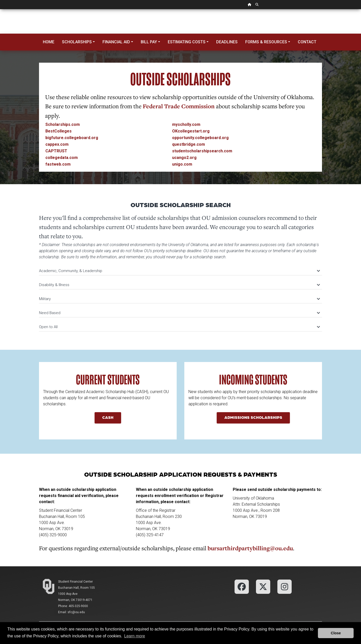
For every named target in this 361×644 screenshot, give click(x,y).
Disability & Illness (179, 285)
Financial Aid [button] (116, 42)
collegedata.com (62, 158)
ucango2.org (184, 158)
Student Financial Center (75, 582)
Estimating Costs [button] (187, 42)
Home (49, 42)
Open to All (179, 327)
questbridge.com (189, 144)
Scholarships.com (63, 124)
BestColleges (59, 131)
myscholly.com (186, 124)
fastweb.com (58, 164)
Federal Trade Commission (179, 106)
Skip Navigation (0, 9)
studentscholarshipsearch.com (202, 151)
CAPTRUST (56, 151)
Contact (307, 42)
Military (179, 299)
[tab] (181, 268)
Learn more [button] (135, 636)
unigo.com (182, 164)
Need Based (179, 313)
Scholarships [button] (77, 42)
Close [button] (336, 633)
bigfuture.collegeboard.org (72, 138)
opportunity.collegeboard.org (200, 138)
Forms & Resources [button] (266, 42)
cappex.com (57, 144)
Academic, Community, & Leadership (179, 271)
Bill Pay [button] (149, 42)
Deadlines (227, 42)
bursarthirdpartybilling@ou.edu (250, 548)
